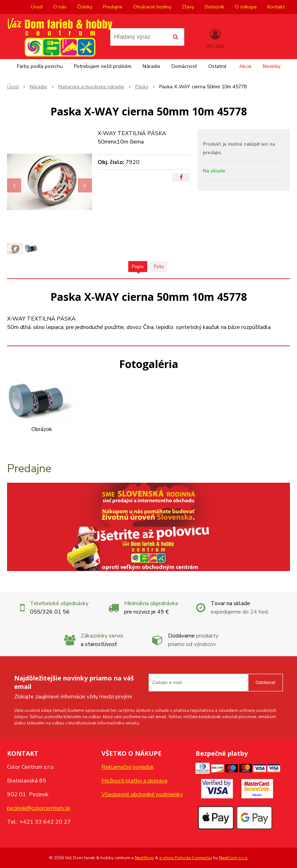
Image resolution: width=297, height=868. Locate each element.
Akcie (245, 66)
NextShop (144, 858)
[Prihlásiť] (215, 38)
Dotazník (215, 7)
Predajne (113, 7)
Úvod (37, 7)
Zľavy (188, 7)
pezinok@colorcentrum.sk (39, 808)
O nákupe (246, 7)
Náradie (151, 66)
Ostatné (217, 66)
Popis (138, 267)
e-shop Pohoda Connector (186, 858)
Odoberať (265, 682)
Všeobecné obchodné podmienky (142, 794)
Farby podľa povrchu (40, 66)
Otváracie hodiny (152, 7)
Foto (159, 267)
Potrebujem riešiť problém (103, 66)
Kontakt (276, 7)
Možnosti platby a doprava (134, 781)
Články (85, 7)
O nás (60, 7)
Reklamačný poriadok (128, 767)
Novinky (272, 66)
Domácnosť (184, 66)
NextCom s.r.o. (234, 858)
